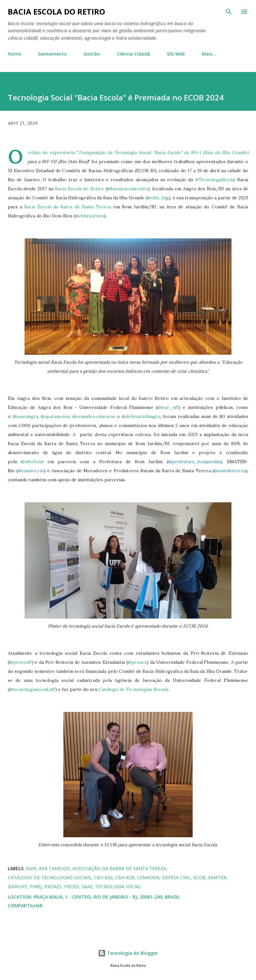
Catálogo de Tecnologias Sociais (133, 689)
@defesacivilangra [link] (141, 416)
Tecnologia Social (118, 886)
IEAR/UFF (18, 886)
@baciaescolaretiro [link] (128, 189)
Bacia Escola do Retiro (56, 11)
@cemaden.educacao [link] (94, 416)
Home (14, 54)
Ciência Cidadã (133, 54)
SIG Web (176, 54)
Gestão (92, 54)
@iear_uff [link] (168, 407)
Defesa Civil (176, 877)
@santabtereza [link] (230, 471)
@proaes (137, 662)
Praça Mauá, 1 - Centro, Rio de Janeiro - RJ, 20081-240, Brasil (107, 897)
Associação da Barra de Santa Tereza (119, 868)
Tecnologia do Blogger (128, 953)
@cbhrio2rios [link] (90, 216)
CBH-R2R (125, 877)
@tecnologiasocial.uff (32, 689)
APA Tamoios (54, 868)
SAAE (87, 886)
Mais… (209, 54)
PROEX (72, 886)
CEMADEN (148, 877)
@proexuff (21, 662)
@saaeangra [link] (25, 416)
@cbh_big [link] (158, 198)
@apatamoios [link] (55, 416)
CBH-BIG (103, 877)
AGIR (31, 868)
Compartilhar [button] (25, 906)
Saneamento (52, 54)
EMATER (217, 877)
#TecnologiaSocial (215, 180)
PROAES (53, 886)
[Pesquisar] (229, 12)
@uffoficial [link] (32, 462)
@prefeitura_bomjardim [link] (194, 462)
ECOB (199, 877)
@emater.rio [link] (31, 471)
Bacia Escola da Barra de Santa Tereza (68, 207)
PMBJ (36, 886)
